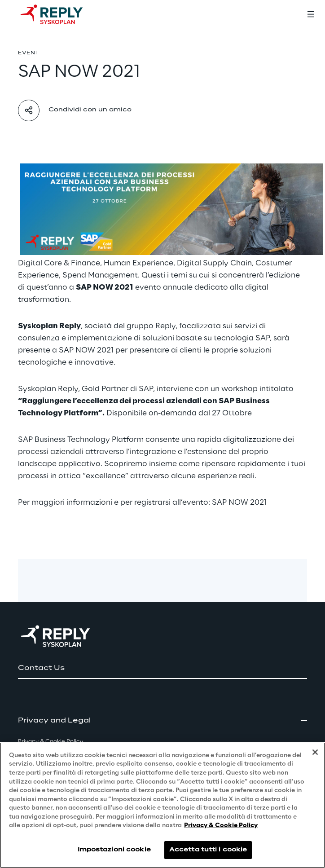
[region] (162, 805)
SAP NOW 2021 (239, 502)
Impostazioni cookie (114, 850)
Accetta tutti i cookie (208, 850)
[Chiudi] (315, 752)
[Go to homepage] (61, 14)
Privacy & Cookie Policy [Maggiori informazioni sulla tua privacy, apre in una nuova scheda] (221, 826)
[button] (162, 668)
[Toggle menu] (311, 14)
